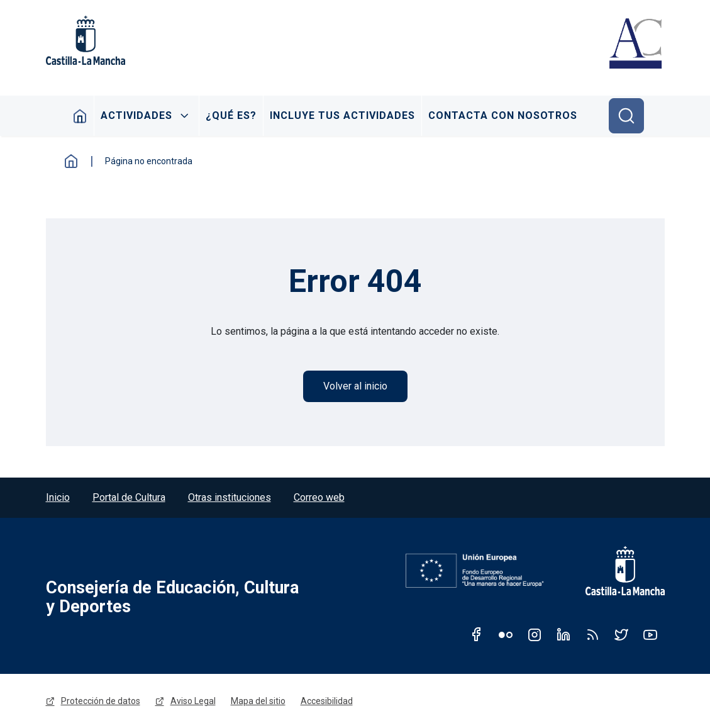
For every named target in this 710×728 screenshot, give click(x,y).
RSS (592, 634)
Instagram (535, 634)
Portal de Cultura (129, 497)
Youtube (650, 634)
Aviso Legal (193, 701)
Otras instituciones (230, 497)
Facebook (477, 634)
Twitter (621, 634)
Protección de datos (101, 701)
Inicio (80, 116)
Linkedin (563, 634)
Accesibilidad (327, 701)
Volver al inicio (355, 386)
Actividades (136, 115)
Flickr (506, 634)
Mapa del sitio (258, 701)
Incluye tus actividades (342, 115)
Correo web (319, 497)
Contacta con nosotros (503, 115)
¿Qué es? (231, 115)
